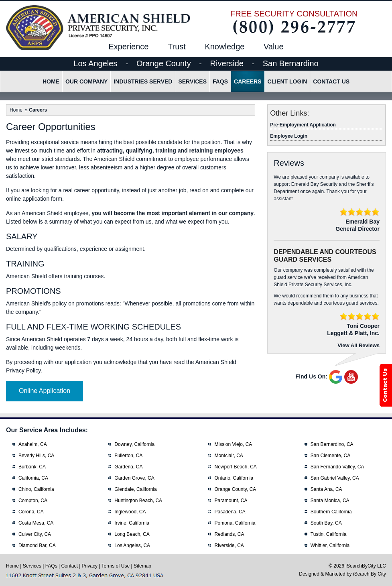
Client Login (287, 81)
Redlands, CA (229, 534)
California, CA (33, 478)
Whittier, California (330, 545)
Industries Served (143, 81)
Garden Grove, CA (134, 478)
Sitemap (142, 566)
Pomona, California (235, 523)
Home (51, 81)
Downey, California (134, 444)
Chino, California (36, 489)
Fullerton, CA (128, 456)
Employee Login (289, 136)
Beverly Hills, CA (36, 456)
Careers (248, 81)
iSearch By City (370, 574)
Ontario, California (234, 478)
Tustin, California (329, 534)
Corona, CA (31, 512)
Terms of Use (116, 566)
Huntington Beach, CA (138, 501)
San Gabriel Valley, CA (335, 478)
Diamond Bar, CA (37, 545)
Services (192, 81)
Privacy (90, 566)
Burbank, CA (32, 467)
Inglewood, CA (130, 512)
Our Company (87, 81)
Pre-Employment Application (303, 125)
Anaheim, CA (33, 444)
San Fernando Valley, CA (337, 467)
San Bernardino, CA (332, 444)
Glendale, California (135, 489)
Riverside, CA (229, 545)
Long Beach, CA (132, 534)
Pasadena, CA (230, 512)
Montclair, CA (228, 456)
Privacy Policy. (24, 370)
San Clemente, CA (330, 456)
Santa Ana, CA (326, 489)
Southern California (331, 512)
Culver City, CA (35, 534)
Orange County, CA (235, 489)
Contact (69, 566)
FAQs (220, 81)
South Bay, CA (326, 523)
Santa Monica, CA (330, 501)
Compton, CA (33, 501)
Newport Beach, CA (235, 467)
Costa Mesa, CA (36, 523)
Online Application (45, 391)
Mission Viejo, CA (233, 444)
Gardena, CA (128, 467)
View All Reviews (358, 345)
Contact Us (331, 81)
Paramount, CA (231, 501)
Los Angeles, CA (132, 545)
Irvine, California (132, 523)
